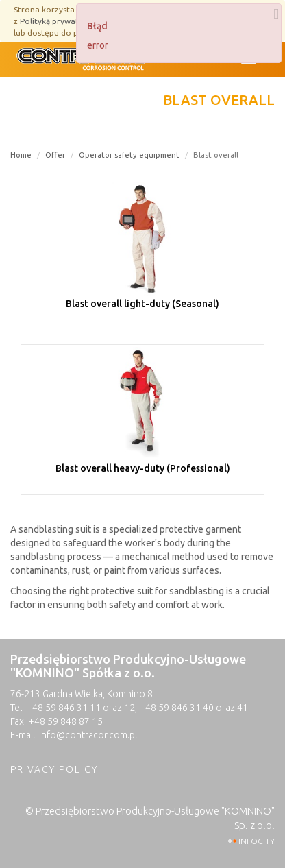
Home (21, 155)
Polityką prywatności (59, 21)
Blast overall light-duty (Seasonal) (142, 304)
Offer (55, 155)
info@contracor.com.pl (88, 735)
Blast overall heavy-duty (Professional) (143, 468)
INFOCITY (257, 841)
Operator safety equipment (129, 155)
